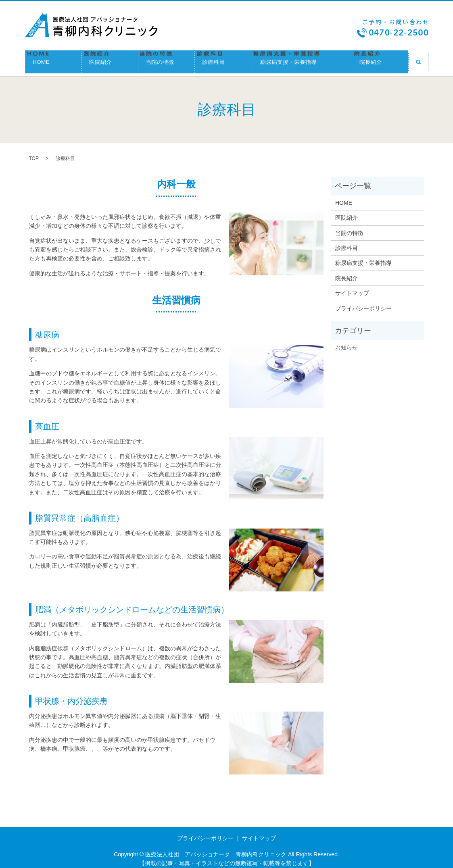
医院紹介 (110, 60)
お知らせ (347, 342)
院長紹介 (380, 60)
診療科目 (223, 60)
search (418, 60)
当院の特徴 (166, 60)
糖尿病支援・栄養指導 (302, 60)
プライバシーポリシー (363, 303)
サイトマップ (352, 287)
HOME (53, 60)
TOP (34, 153)
